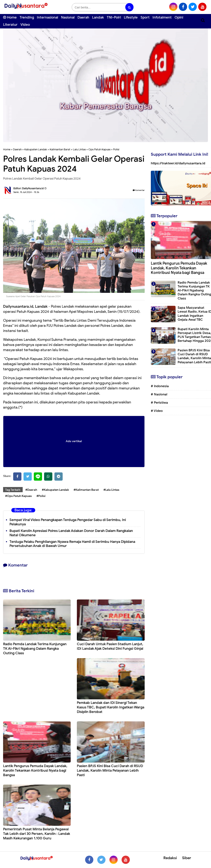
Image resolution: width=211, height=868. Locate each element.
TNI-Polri (114, 17)
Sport (145, 17)
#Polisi (41, 496)
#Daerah (31, 490)
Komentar (139, 190)
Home (10, 17)
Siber (187, 858)
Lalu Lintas (79, 149)
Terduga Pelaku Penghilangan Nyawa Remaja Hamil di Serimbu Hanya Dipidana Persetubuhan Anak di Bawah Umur (72, 544)
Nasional (68, 17)
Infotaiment (162, 17)
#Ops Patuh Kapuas (18, 496)
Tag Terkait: (13, 490)
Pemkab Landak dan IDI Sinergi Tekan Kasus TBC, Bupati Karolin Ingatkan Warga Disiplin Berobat (111, 707)
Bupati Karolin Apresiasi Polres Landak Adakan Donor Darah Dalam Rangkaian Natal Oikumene (71, 533)
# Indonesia (160, 386)
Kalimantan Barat (60, 149)
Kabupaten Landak (36, 149)
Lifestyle (131, 17)
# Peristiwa (159, 403)
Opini (179, 17)
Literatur (10, 25)
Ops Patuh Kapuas (99, 149)
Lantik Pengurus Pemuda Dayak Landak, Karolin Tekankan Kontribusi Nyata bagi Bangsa (35, 770)
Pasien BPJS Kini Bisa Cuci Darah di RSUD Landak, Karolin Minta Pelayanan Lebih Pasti (110, 770)
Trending (27, 17)
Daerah (83, 17)
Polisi (116, 149)
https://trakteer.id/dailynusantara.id (178, 163)
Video (25, 25)
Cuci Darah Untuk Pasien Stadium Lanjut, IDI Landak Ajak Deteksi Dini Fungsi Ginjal (110, 646)
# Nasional (159, 394)
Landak (98, 17)
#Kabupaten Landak (55, 490)
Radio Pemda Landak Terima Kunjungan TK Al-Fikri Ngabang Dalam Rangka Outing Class (35, 649)
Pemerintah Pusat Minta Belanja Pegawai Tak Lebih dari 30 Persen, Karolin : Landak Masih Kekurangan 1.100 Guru (37, 834)
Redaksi (170, 858)
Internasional (47, 17)
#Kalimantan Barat (86, 490)
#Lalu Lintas (111, 490)
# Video (157, 411)
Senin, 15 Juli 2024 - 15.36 (26, 192)
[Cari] (203, 20)
